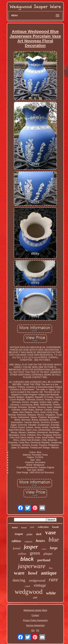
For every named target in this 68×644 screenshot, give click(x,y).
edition (16, 541)
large (54, 548)
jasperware (32, 566)
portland (44, 560)
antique (49, 573)
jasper (31, 547)
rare (53, 579)
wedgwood (29, 592)
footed (17, 548)
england (28, 541)
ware (19, 573)
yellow (22, 554)
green (35, 553)
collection (43, 527)
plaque (48, 554)
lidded (15, 527)
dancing (19, 580)
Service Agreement (35, 625)
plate (29, 534)
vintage (40, 585)
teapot (19, 534)
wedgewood (37, 580)
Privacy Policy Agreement (35, 620)
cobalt (27, 586)
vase (51, 532)
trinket (44, 549)
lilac (51, 568)
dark (39, 534)
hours (40, 541)
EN (33, 630)
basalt (55, 527)
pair (35, 597)
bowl (33, 573)
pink (32, 527)
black (27, 559)
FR (38, 630)
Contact (35, 615)
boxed (24, 527)
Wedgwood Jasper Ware (35, 610)
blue (54, 540)
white (51, 593)
